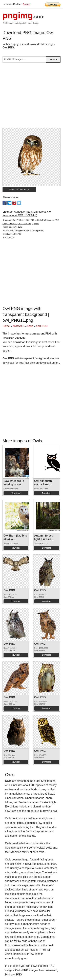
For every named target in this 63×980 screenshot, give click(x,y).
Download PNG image (19, 190)
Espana (26, 4)
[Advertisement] (32, 97)
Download (16, 493)
